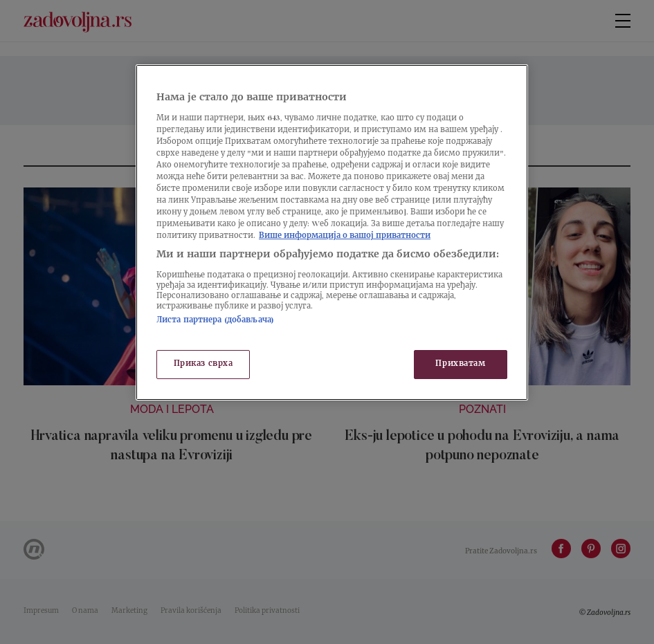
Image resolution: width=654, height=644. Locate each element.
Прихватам (460, 364)
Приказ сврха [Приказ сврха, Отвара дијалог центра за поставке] (203, 364)
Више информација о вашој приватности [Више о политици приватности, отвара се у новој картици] (345, 236)
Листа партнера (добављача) (215, 321)
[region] (332, 232)
